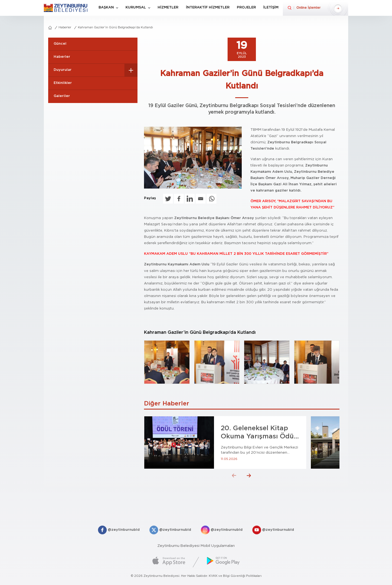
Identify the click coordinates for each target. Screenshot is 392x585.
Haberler (65, 27)
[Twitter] (168, 199)
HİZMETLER (168, 7)
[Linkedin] (190, 199)
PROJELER (246, 7)
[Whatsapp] (212, 199)
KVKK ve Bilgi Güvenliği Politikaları (235, 576)
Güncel (60, 44)
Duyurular (63, 70)
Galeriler (62, 96)
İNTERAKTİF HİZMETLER (208, 7)
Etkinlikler (63, 83)
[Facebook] (179, 199)
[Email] (201, 199)
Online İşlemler (309, 8)
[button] (234, 475)
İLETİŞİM (271, 7)
